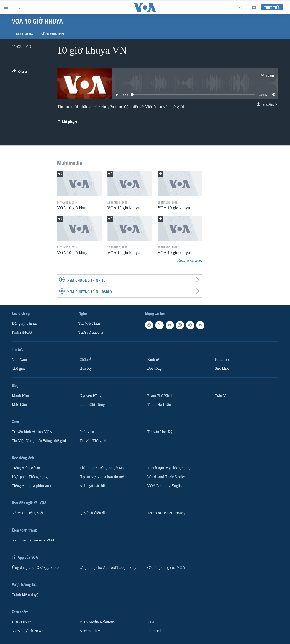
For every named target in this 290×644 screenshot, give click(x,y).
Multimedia (25, 34)
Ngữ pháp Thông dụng (30, 477)
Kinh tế (153, 360)
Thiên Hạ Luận (159, 405)
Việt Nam (19, 360)
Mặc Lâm (19, 405)
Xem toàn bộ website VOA (33, 540)
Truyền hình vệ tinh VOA (32, 432)
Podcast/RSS (22, 332)
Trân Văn (222, 396)
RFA (151, 622)
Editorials (155, 631)
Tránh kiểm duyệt (26, 595)
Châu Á (86, 360)
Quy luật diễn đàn (94, 513)
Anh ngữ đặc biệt (93, 486)
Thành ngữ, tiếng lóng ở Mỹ (102, 468)
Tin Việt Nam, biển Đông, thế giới (39, 441)
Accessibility (90, 631)
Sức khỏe (222, 369)
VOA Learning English (165, 486)
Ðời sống (154, 369)
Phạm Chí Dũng (92, 405)
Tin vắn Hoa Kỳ (160, 432)
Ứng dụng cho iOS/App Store (35, 568)
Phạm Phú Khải (159, 396)
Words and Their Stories (166, 477)
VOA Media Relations (97, 622)
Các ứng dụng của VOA (166, 568)
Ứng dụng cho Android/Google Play (108, 568)
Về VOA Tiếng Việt (28, 513)
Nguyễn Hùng (91, 396)
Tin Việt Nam (89, 324)
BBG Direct (21, 622)
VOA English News (27, 631)
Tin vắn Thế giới (93, 441)
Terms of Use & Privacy (166, 513)
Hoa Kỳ (86, 369)
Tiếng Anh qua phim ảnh (31, 486)
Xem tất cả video (190, 260)
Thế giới (19, 369)
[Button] (20, 72)
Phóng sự (87, 432)
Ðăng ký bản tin (25, 324)
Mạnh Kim (20, 396)
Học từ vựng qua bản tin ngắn (103, 477)
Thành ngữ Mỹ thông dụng (168, 468)
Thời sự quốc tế (91, 332)
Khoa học (222, 360)
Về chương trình (54, 34)
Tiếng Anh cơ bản (26, 468)
